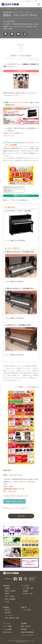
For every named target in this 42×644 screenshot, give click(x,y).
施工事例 (8, 612)
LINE (26, 496)
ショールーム (9, 615)
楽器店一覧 (9, 9)
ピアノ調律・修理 (28, 588)
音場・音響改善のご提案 (12, 618)
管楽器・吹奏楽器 (10, 591)
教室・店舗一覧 (26, 626)
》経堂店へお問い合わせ (13, 501)
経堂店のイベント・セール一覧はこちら (16, 508)
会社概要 (24, 623)
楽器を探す (7, 586)
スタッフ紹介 (27, 610)
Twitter (13, 496)
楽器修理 (25, 591)
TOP (3, 9)
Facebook (6, 496)
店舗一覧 (24, 607)
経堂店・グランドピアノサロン (22, 9)
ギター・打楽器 (10, 596)
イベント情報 (7, 626)
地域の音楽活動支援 (27, 632)
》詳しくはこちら (9, 135)
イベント (35, 9)
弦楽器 (7, 594)
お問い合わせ (7, 632)
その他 (7, 602)
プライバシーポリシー (28, 635)
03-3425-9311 (9, 21)
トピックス (7, 623)
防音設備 (6, 607)
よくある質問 (7, 629)
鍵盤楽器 (8, 588)
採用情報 (24, 629)
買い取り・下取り (28, 594)
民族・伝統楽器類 (10, 599)
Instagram (20, 496)
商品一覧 (8, 610)
